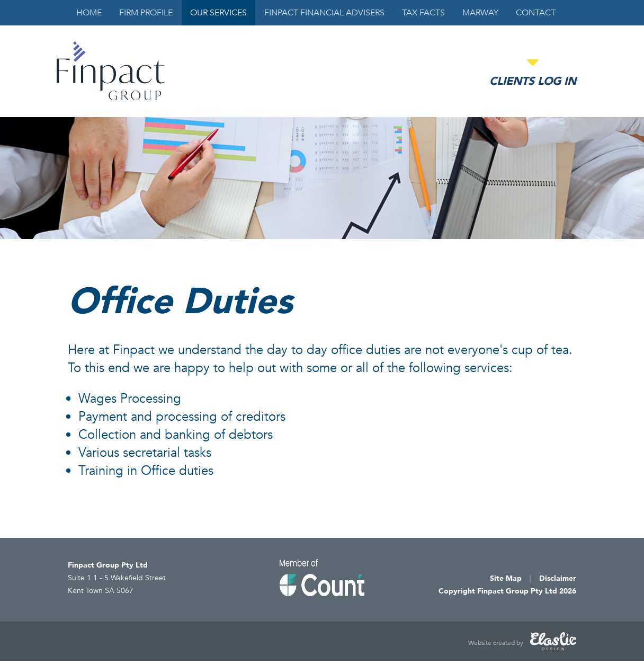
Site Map (506, 578)
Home (89, 13)
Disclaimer (558, 578)
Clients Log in (533, 81)
